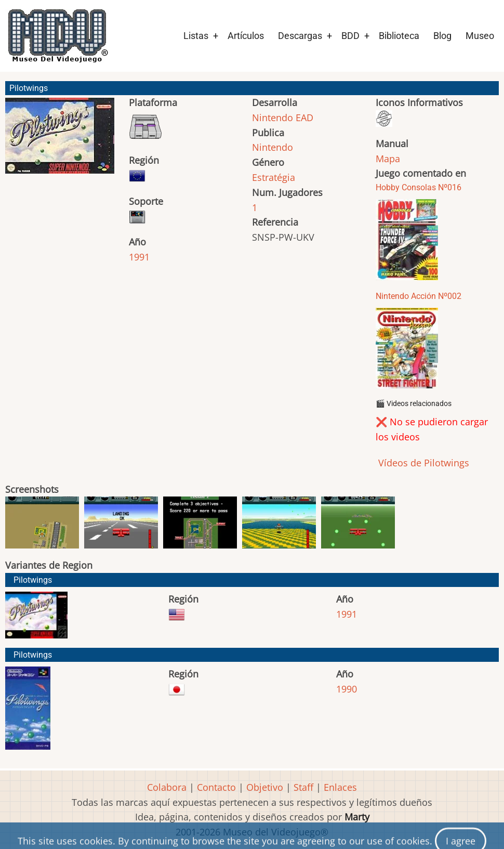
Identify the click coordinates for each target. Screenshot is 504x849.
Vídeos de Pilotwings (422, 463)
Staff (303, 787)
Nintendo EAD (283, 117)
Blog (442, 36)
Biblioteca (399, 36)
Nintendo (273, 147)
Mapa (388, 159)
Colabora (167, 787)
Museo (480, 36)
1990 (347, 689)
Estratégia (274, 177)
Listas (196, 36)
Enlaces (340, 787)
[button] (60, 140)
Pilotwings (33, 580)
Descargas (300, 36)
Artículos (246, 36)
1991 (139, 257)
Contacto (216, 787)
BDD (350, 36)
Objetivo (265, 787)
